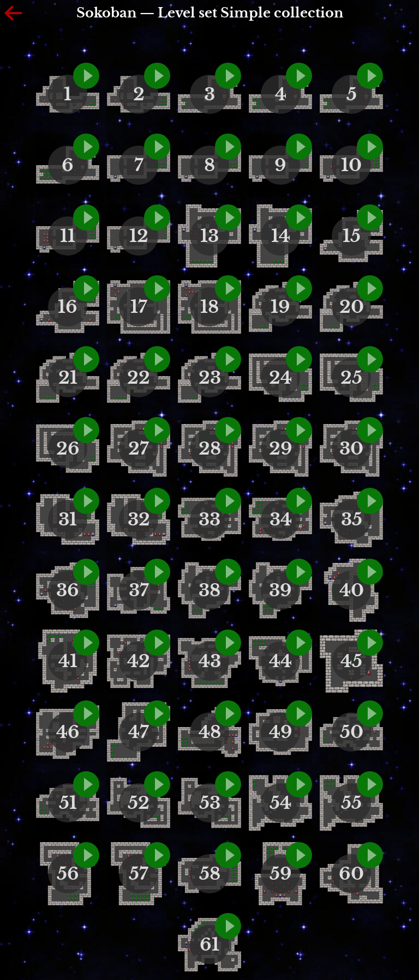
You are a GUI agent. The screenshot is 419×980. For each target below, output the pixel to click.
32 (139, 519)
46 (68, 732)
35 (352, 519)
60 (351, 874)
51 (68, 803)
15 (352, 236)
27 (139, 449)
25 (351, 378)
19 (280, 307)
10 (351, 165)
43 (210, 661)
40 (352, 590)
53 (210, 803)
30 (351, 449)
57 (139, 874)
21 (68, 378)
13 (209, 236)
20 (352, 307)
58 (210, 874)
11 (68, 236)
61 (209, 945)
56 (68, 874)
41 (68, 661)
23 (210, 378)
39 (280, 590)
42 (139, 661)
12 (139, 236)
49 (281, 732)
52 (139, 803)
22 (139, 378)
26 (68, 449)
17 (139, 307)
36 (68, 590)
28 (210, 449)
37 (139, 590)
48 (210, 732)
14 (281, 236)
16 (68, 307)
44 (280, 661)
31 (68, 519)
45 (351, 661)
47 (139, 732)
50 (352, 732)
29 (281, 449)
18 (209, 307)
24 (280, 378)
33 (209, 519)
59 (281, 874)
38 (209, 590)
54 (280, 803)
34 (281, 519)
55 (351, 803)
